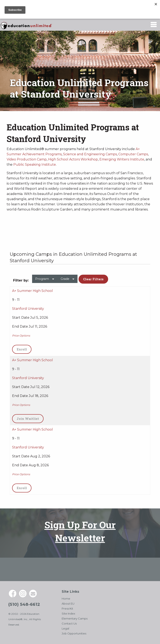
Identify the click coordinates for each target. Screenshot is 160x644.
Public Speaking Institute (35, 165)
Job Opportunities (74, 633)
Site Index (68, 613)
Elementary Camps (75, 618)
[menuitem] (45, 281)
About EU (68, 604)
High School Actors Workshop (73, 159)
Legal (65, 628)
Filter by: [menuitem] (21, 280)
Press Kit (67, 608)
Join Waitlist (28, 419)
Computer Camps (133, 154)
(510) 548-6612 (24, 604)
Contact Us (69, 623)
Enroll (22, 349)
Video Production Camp (27, 159)
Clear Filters (93, 279)
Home (66, 599)
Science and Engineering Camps (90, 154)
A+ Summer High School (32, 291)
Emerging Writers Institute (122, 159)
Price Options (21, 336)
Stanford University (28, 309)
